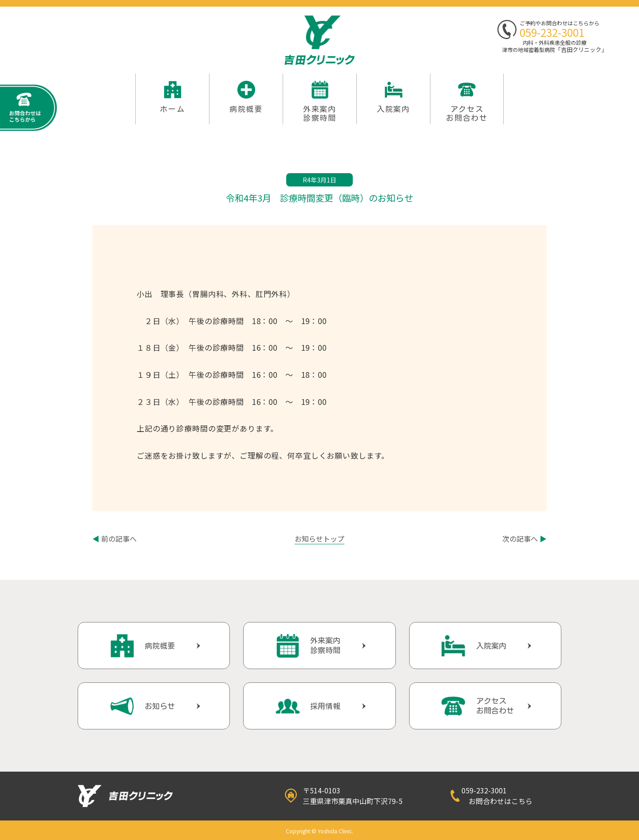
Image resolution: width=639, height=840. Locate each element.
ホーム (172, 109)
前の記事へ (114, 539)
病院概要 (246, 109)
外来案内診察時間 (325, 645)
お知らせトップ (319, 539)
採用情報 (325, 706)
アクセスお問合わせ (467, 113)
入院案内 (393, 109)
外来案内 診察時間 (320, 113)
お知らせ (160, 706)
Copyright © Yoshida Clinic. (319, 831)
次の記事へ (525, 539)
